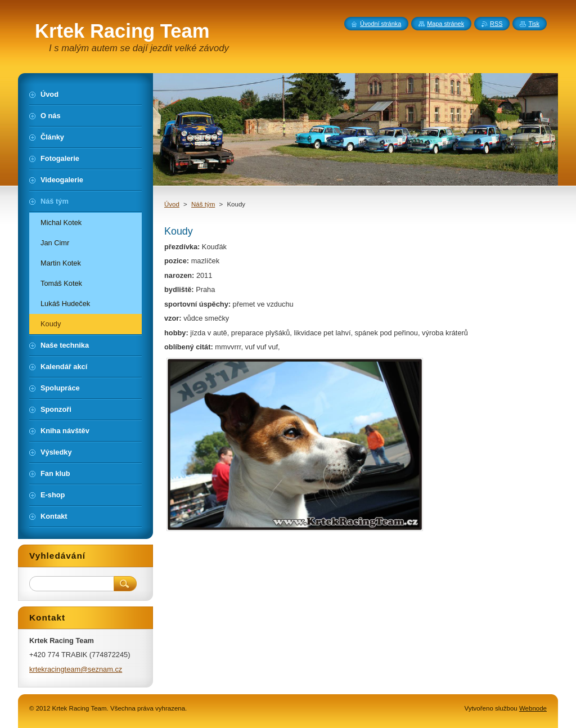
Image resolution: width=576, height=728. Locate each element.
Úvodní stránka (381, 24)
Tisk (534, 24)
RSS (496, 24)
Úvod (172, 204)
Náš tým (203, 204)
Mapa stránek (445, 24)
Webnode (533, 708)
